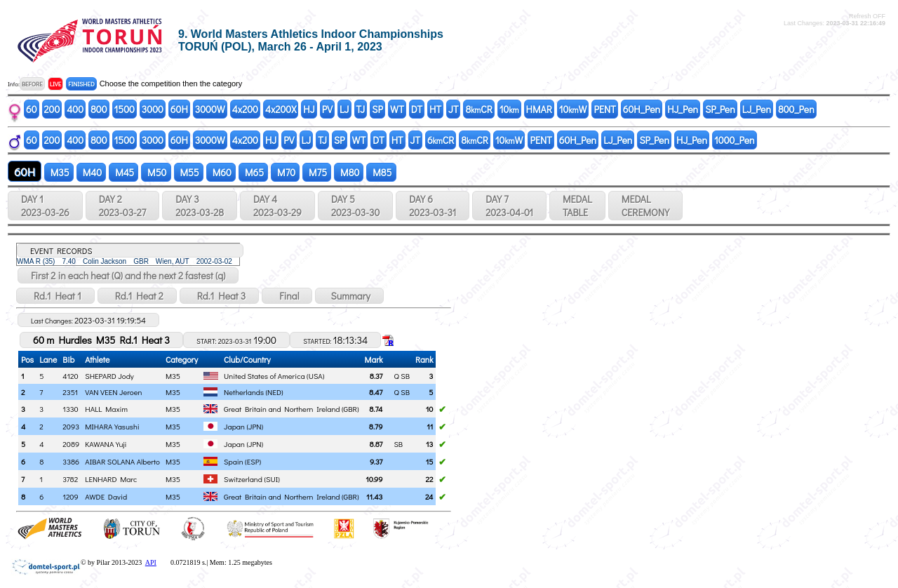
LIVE (56, 84)
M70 (285, 172)
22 (429, 479)
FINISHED (81, 84)
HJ (309, 109)
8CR (478, 109)
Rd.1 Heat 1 (55, 296)
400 (75, 109)
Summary (349, 296)
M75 (317, 172)
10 (509, 109)
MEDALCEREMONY (645, 206)
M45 (123, 172)
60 (32, 109)
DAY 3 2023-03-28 (200, 206)
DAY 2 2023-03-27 (122, 206)
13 (429, 444)
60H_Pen (642, 109)
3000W (210, 109)
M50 (156, 172)
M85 (381, 172)
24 (429, 496)
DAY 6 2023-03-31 (433, 206)
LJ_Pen (757, 109)
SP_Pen (720, 109)
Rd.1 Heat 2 (137, 296)
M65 (253, 172)
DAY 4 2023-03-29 (277, 206)
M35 (59, 172)
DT (417, 109)
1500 (125, 109)
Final (287, 296)
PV (327, 109)
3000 (153, 109)
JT (453, 109)
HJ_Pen (683, 109)
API (151, 562)
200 (52, 109)
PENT (604, 109)
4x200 (245, 109)
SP (377, 109)
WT (397, 109)
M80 (349, 172)
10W (573, 109)
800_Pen (796, 109)
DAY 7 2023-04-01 (509, 206)
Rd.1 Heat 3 (219, 296)
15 (430, 461)
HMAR (539, 109)
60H (179, 109)
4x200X (281, 109)
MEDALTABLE (577, 206)
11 (430, 426)
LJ (344, 109)
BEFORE (32, 84)
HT (435, 109)
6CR (441, 140)
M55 (189, 172)
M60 (221, 172)
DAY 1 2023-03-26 (45, 206)
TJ (361, 109)
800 (99, 109)
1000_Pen (735, 140)
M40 (91, 172)
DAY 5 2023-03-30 (355, 206)
